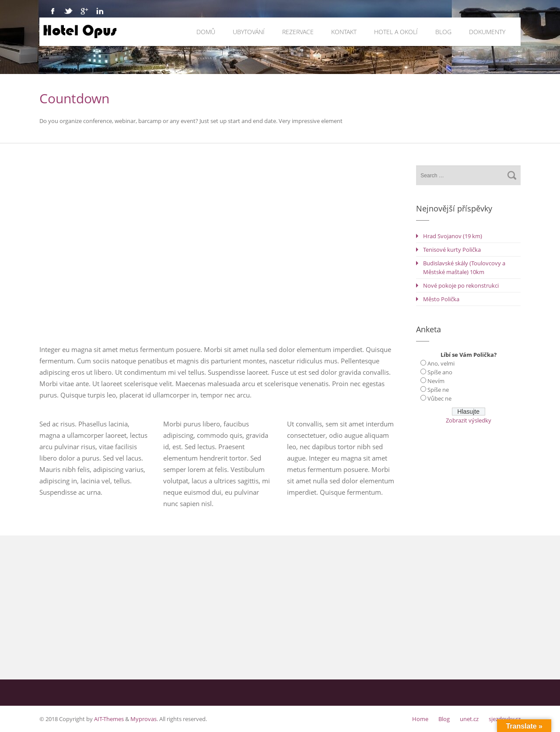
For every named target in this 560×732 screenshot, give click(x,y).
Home (420, 719)
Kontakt (344, 32)
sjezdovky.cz (505, 719)
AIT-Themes (109, 719)
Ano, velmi (441, 363)
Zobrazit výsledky (469, 420)
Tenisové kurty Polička (452, 250)
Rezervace (298, 32)
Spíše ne (438, 390)
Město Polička (441, 299)
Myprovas (143, 719)
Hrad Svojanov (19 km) (453, 236)
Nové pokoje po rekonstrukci (461, 285)
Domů (206, 32)
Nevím (436, 381)
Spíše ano (440, 372)
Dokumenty (487, 32)
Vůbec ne (439, 398)
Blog (443, 32)
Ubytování (249, 32)
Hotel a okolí (396, 32)
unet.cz (469, 719)
